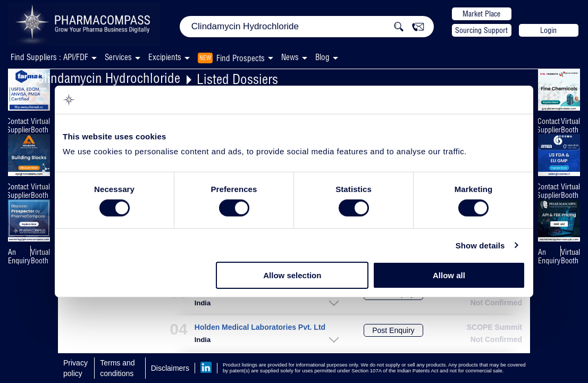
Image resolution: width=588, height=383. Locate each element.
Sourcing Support (481, 30)
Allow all (449, 275)
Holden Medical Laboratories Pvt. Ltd (260, 327)
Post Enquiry (393, 330)
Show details (480, 245)
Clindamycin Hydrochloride (108, 78)
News (290, 57)
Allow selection (292, 275)
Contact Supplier (19, 126)
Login (548, 30)
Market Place (481, 14)
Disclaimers (170, 368)
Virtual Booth (40, 126)
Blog (322, 57)
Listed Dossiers (237, 79)
